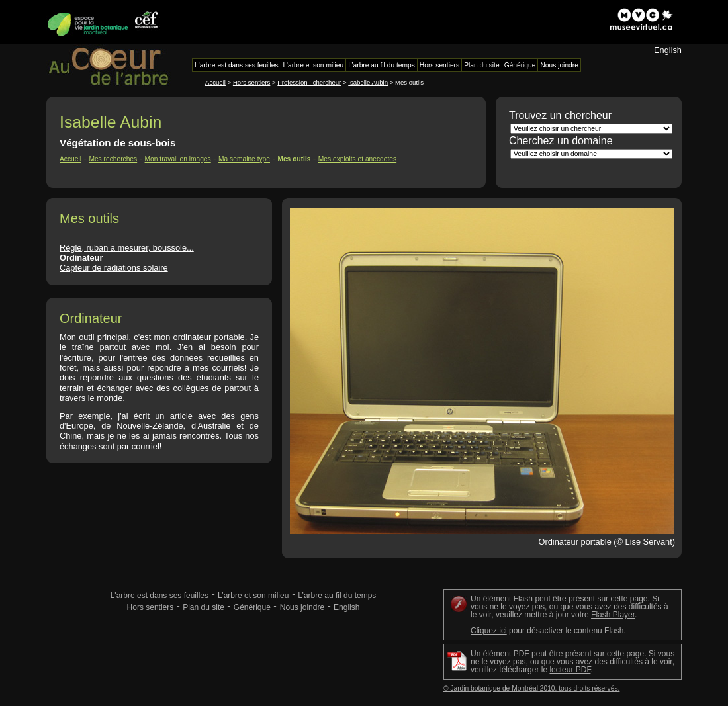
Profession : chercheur (309, 82)
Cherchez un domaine (561, 141)
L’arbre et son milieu (253, 596)
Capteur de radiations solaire (114, 268)
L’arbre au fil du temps (337, 596)
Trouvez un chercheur (560, 115)
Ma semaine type (244, 159)
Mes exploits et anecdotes (357, 159)
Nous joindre (302, 607)
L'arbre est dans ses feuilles (159, 596)
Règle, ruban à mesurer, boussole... (127, 248)
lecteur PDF (570, 670)
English (668, 50)
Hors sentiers (252, 82)
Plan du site (204, 607)
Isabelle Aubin (368, 82)
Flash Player (613, 615)
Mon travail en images (178, 159)
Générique (252, 607)
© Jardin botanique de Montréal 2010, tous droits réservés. (531, 688)
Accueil (215, 82)
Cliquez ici (489, 631)
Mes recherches (113, 159)
